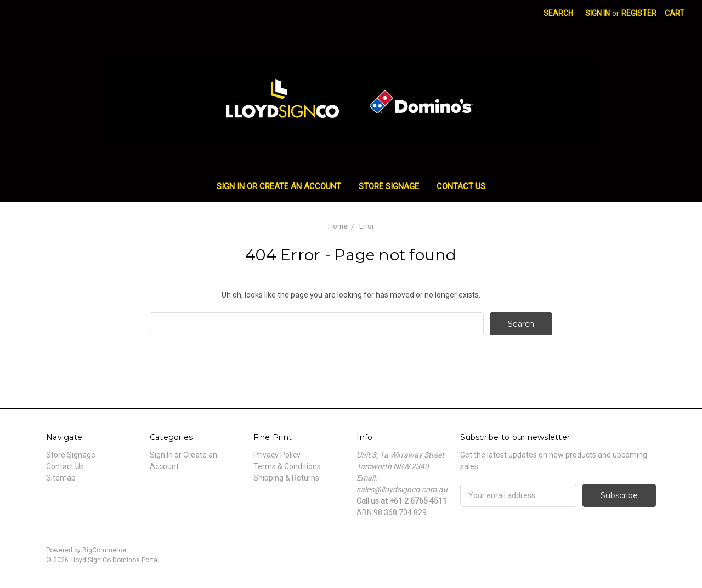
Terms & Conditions (287, 466)
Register (639, 13)
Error (367, 226)
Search (558, 13)
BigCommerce (104, 550)
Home (338, 226)
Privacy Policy (277, 455)
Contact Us (461, 186)
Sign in (598, 13)
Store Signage (389, 186)
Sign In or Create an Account (279, 186)
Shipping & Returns (286, 478)
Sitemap (61, 478)
